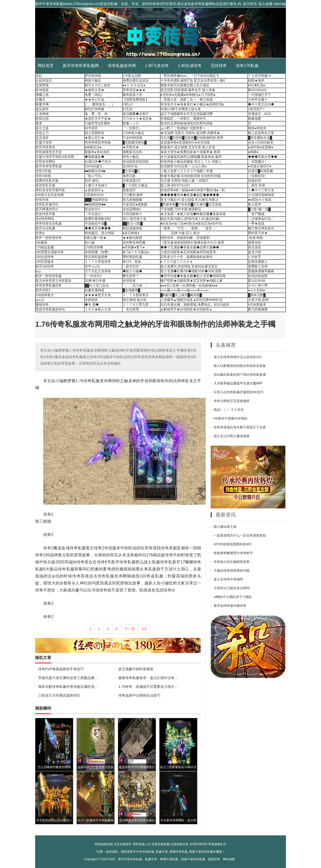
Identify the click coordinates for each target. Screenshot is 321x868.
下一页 (130, 629)
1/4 (144, 629)
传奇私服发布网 (122, 66)
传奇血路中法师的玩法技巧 (139, 695)
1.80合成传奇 (190, 66)
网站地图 (229, 859)
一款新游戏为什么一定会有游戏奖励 (240, 536)
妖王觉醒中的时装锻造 (136, 669)
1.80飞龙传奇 (157, 66)
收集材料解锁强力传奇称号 (233, 553)
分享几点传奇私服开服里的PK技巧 (239, 392)
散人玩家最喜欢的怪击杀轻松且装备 (240, 366)
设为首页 (250, 4)
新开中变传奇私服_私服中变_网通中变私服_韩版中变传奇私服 (160, 33)
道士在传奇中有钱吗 (228, 579)
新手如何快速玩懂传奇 (230, 606)
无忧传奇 (219, 66)
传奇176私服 (247, 66)
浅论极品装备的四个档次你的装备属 (240, 375)
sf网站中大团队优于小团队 (233, 597)
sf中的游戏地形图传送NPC (233, 544)
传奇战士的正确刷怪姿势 (232, 562)
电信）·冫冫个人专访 (229, 410)
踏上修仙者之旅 (225, 527)
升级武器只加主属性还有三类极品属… (68, 678)
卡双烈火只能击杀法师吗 (232, 588)
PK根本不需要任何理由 (230, 419)
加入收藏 (265, 4)
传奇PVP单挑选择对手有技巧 (61, 669)
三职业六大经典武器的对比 (59, 695)
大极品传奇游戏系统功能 (232, 571)
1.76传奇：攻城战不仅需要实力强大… (148, 687)
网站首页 (46, 66)
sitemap (280, 4)
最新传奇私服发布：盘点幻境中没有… (148, 678)
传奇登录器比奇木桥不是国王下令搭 (240, 427)
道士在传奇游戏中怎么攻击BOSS (238, 357)
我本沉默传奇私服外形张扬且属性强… (68, 687)
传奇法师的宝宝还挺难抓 (232, 401)
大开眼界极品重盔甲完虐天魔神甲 (238, 383)
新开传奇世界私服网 (81, 66)
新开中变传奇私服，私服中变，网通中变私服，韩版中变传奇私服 (162, 859)
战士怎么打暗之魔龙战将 (232, 436)
